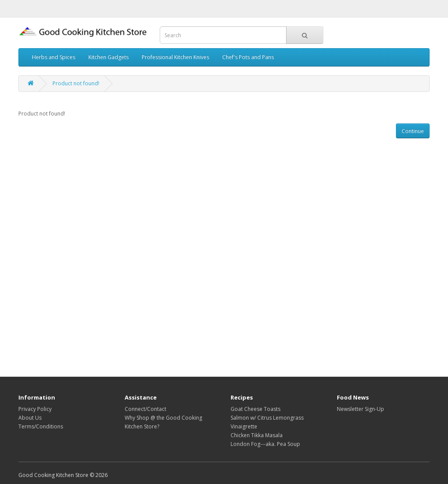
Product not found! (76, 83)
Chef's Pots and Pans (248, 57)
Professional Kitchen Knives (175, 57)
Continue (413, 131)
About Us (30, 418)
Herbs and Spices (54, 57)
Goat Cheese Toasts (255, 409)
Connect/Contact (145, 409)
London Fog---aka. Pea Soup (265, 444)
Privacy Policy (35, 409)
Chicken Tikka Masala (257, 435)
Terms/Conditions (41, 426)
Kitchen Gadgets (108, 57)
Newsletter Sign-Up (360, 409)
